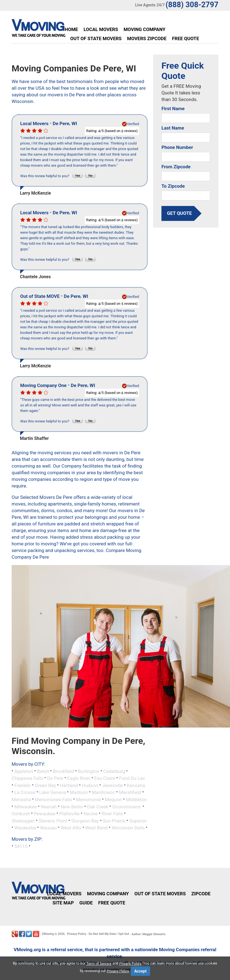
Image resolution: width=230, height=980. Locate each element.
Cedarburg (114, 771)
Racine (91, 814)
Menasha (21, 800)
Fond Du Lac (132, 778)
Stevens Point (53, 821)
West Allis (71, 828)
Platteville (69, 814)
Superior (138, 821)
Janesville (112, 785)
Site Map (63, 903)
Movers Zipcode (147, 38)
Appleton (24, 771)
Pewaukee (45, 814)
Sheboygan (23, 821)
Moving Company (144, 29)
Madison (79, 792)
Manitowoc (103, 792)
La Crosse (25, 792)
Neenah (49, 806)
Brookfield (63, 771)
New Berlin (72, 806)
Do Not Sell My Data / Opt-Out (109, 934)
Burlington (89, 771)
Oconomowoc (127, 806)
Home (71, 29)
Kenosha (136, 785)
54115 (21, 846)
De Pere (55, 778)
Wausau (48, 828)
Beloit (43, 771)
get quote (179, 213)
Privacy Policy (77, 934)
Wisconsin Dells (128, 828)
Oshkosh (21, 814)
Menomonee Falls (53, 800)
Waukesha (25, 828)
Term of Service (99, 964)
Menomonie (88, 800)
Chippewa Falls (27, 778)
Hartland (69, 785)
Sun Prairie (114, 821)
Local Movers (101, 29)
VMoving (48, 934)
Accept (140, 971)
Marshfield (130, 792)
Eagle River (79, 778)
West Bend (96, 828)
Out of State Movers (96, 38)
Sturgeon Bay (85, 821)
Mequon (113, 800)
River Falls (112, 814)
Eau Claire (105, 778)
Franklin (23, 785)
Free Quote (185, 38)
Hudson (90, 785)
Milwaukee (26, 806)
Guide (86, 903)
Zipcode (201, 894)
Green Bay (45, 785)
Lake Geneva (53, 792)
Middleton (136, 800)
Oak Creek (98, 806)
